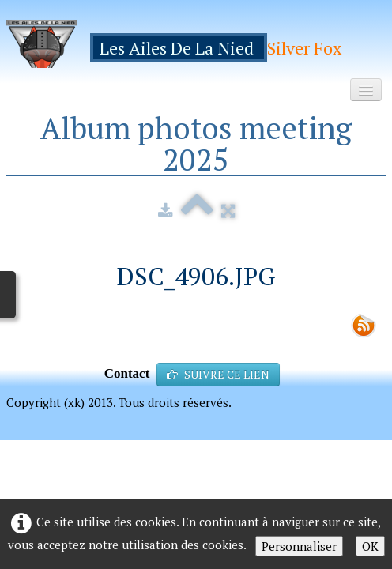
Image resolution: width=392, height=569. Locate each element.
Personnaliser (299, 546)
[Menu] (366, 90)
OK (370, 546)
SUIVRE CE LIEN (218, 374)
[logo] (180, 44)
